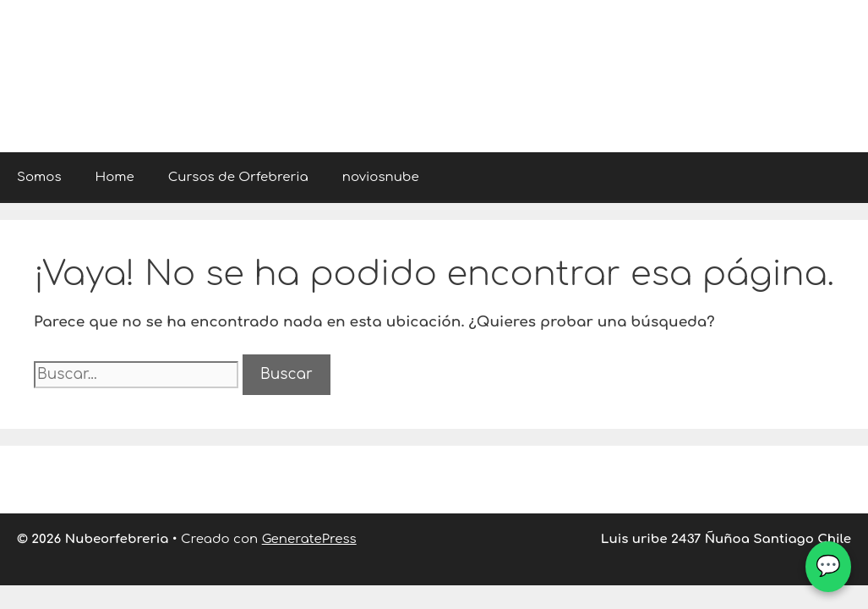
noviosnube (381, 177)
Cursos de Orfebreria (238, 177)
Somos (39, 177)
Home (115, 177)
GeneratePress (309, 539)
